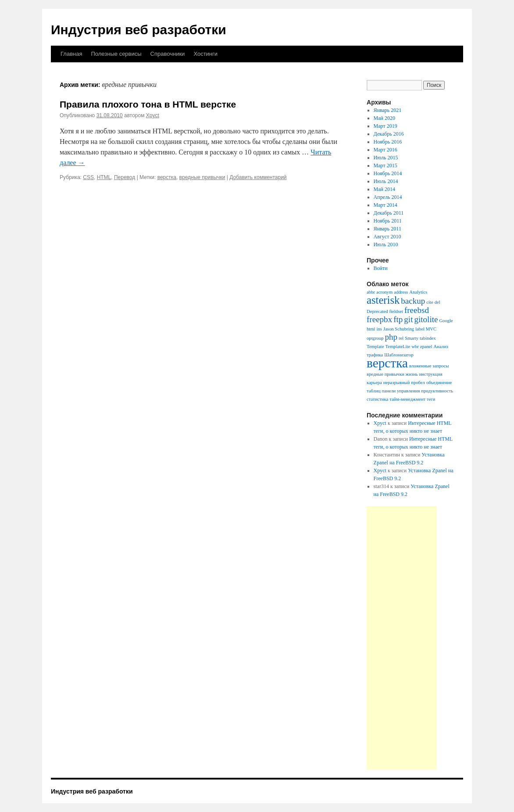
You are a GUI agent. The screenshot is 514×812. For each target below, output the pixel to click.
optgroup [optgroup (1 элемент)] (375, 338)
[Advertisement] (402, 638)
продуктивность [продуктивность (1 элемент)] (437, 391)
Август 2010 (387, 237)
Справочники (168, 54)
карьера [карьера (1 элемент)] (374, 383)
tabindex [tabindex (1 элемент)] (428, 338)
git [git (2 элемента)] (408, 319)
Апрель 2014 (388, 197)
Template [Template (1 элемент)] (375, 347)
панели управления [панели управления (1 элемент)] (401, 391)
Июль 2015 (386, 158)
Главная (71, 54)
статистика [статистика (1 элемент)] (377, 399)
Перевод (125, 177)
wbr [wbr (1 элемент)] (415, 347)
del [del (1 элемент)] (437, 302)
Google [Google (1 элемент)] (446, 321)
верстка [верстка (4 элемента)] (387, 363)
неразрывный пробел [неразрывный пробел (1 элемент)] (404, 383)
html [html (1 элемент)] (371, 329)
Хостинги (205, 54)
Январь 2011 (387, 229)
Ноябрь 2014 (388, 173)
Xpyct (153, 115)
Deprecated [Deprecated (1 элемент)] (377, 311)
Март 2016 (385, 150)
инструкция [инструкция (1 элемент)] (431, 374)
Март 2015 (385, 165)
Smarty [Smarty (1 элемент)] (412, 338)
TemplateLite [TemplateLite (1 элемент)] (398, 347)
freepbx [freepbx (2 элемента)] (379, 319)
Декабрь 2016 (389, 134)
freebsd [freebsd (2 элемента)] (417, 310)
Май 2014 (384, 189)
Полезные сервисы (116, 54)
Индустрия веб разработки (139, 30)
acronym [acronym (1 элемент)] (384, 292)
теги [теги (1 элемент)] (431, 399)
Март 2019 (385, 126)
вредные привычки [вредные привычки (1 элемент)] (385, 374)
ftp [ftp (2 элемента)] (398, 319)
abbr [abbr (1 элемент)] (371, 292)
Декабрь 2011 (389, 213)
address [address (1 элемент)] (401, 292)
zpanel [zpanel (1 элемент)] (426, 347)
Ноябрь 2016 (388, 142)
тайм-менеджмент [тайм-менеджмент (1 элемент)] (407, 399)
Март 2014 (385, 205)
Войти (381, 268)
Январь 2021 (388, 110)
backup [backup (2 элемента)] (413, 301)
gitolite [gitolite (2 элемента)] (426, 319)
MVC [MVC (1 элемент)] (431, 329)
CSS (88, 177)
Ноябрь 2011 (388, 221)
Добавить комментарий (258, 177)
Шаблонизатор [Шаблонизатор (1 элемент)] (399, 355)
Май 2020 (384, 118)
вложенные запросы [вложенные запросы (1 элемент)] (429, 366)
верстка (167, 177)
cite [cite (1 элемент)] (430, 302)
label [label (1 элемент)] (420, 329)
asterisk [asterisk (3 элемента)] (383, 300)
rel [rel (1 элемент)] (401, 338)
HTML (104, 177)
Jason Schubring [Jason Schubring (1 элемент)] (399, 329)
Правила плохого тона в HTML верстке (148, 104)
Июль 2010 (386, 244)
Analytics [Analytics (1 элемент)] (418, 292)
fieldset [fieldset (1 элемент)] (396, 311)
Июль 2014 (386, 181)
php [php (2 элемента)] (391, 337)
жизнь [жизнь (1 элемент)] (412, 374)
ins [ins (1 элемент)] (379, 329)
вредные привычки (202, 177)
